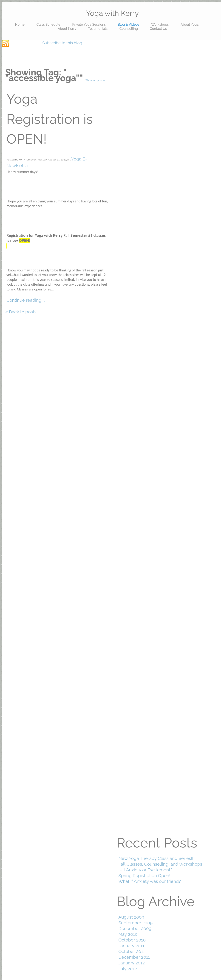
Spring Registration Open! (144, 875)
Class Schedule (48, 24)
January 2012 (132, 963)
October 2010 (132, 940)
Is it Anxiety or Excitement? (145, 870)
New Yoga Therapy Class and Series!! (156, 858)
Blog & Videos (128, 24)
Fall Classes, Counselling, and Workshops (160, 864)
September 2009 (135, 923)
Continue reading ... (26, 300)
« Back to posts (21, 312)
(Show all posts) (95, 80)
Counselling (129, 29)
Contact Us (158, 29)
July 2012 (128, 969)
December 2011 (134, 957)
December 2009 (135, 928)
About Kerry (67, 29)
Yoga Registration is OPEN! (50, 119)
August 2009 (131, 917)
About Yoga (190, 24)
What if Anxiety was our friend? (150, 881)
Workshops (160, 24)
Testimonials (98, 29)
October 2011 (132, 951)
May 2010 (128, 934)
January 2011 (131, 946)
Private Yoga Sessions (89, 24)
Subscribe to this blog (62, 43)
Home (20, 24)
